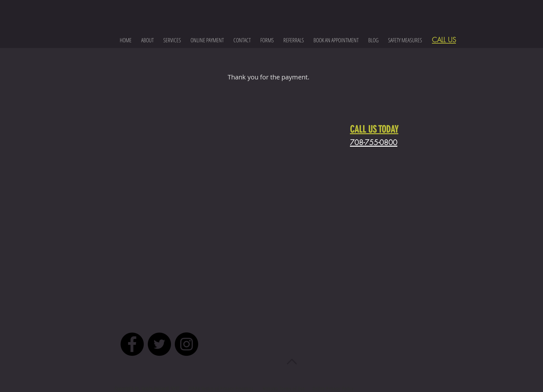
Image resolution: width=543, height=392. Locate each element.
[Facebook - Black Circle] (132, 344)
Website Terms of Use (284, 389)
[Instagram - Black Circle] (186, 344)
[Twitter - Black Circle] (159, 344)
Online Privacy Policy (333, 389)
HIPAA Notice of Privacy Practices (222, 389)
